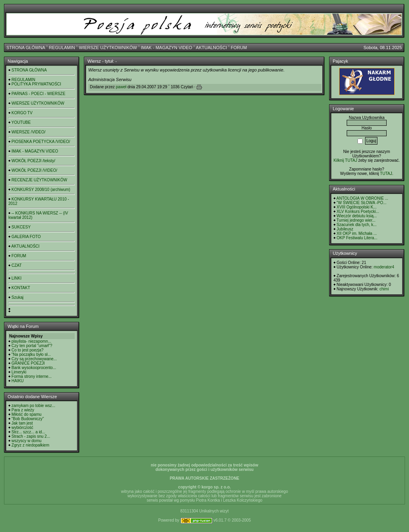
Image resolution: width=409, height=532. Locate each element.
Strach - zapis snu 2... (31, 436)
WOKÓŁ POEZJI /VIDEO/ (34, 170)
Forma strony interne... (32, 376)
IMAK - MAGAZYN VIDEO (167, 48)
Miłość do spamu (27, 414)
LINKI (17, 278)
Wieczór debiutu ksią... (357, 216)
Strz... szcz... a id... (28, 432)
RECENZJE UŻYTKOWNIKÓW (39, 180)
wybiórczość (22, 428)
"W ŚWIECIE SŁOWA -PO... (362, 203)
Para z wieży (23, 410)
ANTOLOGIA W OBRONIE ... (362, 198)
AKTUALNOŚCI (211, 48)
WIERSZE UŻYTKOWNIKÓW (108, 48)
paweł (121, 87)
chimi (384, 289)
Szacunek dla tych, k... (357, 225)
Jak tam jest (22, 423)
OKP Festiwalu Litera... (357, 238)
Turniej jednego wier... (356, 220)
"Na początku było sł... (31, 354)
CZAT (17, 265)
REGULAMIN (62, 48)
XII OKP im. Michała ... (357, 233)
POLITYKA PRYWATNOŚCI (36, 84)
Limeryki (19, 372)
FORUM (239, 48)
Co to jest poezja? (28, 350)
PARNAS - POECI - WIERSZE (39, 94)
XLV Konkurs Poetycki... (358, 211)
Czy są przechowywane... (34, 359)
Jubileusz (345, 229)
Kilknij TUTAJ (345, 160)
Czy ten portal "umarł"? (32, 346)
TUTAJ (386, 174)
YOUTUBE (21, 122)
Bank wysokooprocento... (34, 368)
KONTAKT (21, 288)
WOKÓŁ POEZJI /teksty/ (33, 161)
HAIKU (18, 381)
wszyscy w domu (27, 441)
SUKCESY (21, 227)
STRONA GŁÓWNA (26, 48)
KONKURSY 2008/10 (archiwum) (41, 190)
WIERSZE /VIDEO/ (29, 132)
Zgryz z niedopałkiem (30, 445)
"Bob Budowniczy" (28, 419)
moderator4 (384, 267)
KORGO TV (22, 113)
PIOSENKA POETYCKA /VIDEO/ (41, 142)
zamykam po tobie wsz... (33, 406)
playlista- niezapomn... (32, 341)
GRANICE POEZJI (28, 363)
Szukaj (18, 297)
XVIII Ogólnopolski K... (357, 207)
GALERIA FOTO (26, 237)
